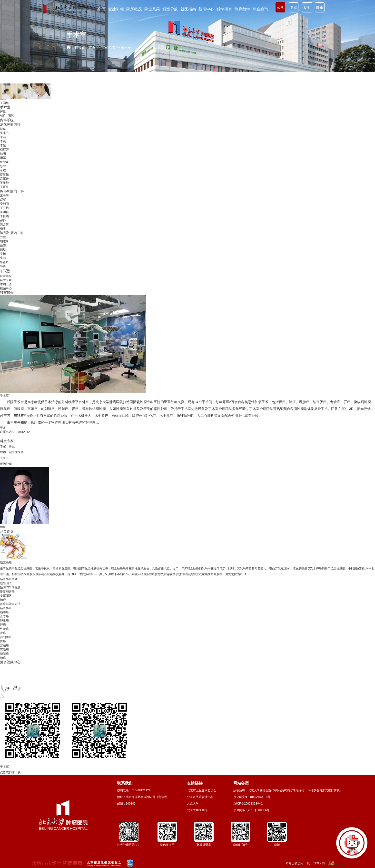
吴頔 (3, 254)
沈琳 (3, 129)
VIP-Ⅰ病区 (7, 116)
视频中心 (6, 288)
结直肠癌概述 (9, 579)
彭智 (3, 166)
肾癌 (75, 409)
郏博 (3, 220)
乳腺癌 (304, 402)
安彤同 (4, 204)
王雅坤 (4, 183)
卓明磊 (4, 212)
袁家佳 (4, 179)
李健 (3, 145)
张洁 (3, 258)
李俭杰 (4, 216)
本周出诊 (6, 284)
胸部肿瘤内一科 (12, 191)
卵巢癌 (5, 409)
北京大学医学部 (197, 810)
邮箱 (320, 7)
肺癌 (292, 402)
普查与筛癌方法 (10, 604)
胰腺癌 (19, 409)
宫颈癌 (32, 409)
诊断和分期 (7, 592)
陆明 (3, 154)
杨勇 (3, 99)
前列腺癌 (48, 409)
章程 (3, 170)
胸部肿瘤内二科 (12, 233)
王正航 (4, 187)
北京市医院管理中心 (200, 797)
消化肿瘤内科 (10, 124)
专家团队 (6, 596)
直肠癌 (4, 650)
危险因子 (6, 583)
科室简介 (6, 276)
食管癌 (335, 402)
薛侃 (3, 112)
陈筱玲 (4, 262)
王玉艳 (4, 208)
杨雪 (3, 229)
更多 (3, 428)
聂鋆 (3, 245)
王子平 (4, 195)
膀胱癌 (63, 409)
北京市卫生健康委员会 (202, 790)
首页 (92, 47)
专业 (294, 7)
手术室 (5, 107)
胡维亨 (4, 241)
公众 (280, 7)
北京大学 (193, 804)
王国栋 (4, 103)
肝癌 (347, 402)
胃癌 (282, 402)
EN (307, 7)
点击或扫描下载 (10, 772)
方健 (3, 237)
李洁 (3, 137)
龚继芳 (4, 150)
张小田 (4, 133)
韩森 (3, 266)
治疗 (3, 600)
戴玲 (3, 250)
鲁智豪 (4, 162)
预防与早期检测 (10, 587)
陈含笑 (4, 225)
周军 (3, 158)
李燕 (3, 141)
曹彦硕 (4, 174)
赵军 (3, 200)
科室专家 (6, 280)
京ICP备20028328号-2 (248, 804)
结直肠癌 (320, 402)
